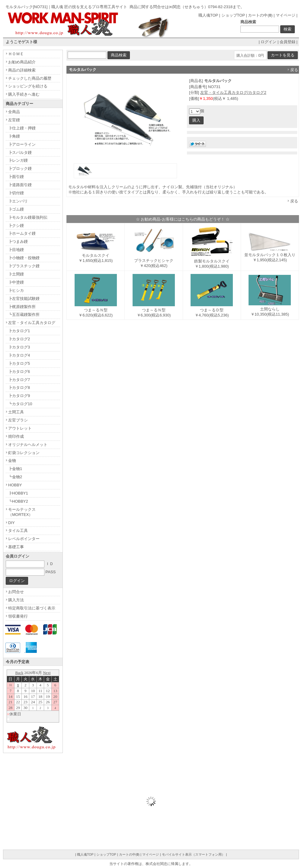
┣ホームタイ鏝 (22, 233)
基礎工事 (16, 547)
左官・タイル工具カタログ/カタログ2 (233, 92)
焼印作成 (16, 436)
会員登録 (288, 42)
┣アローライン (22, 144)
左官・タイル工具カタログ (32, 323)
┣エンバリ (18, 201)
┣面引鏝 (16, 177)
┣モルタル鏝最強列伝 (28, 217)
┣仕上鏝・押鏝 (22, 128)
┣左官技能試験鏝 (24, 299)
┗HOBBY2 (18, 501)
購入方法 (16, 600)
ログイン (268, 42)
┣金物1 (15, 469)
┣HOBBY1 (18, 493)
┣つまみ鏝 (18, 242)
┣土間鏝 (16, 274)
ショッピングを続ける (28, 86)
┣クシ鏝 (16, 226)
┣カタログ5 (19, 363)
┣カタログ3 (19, 347)
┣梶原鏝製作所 (22, 307)
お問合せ (16, 592)
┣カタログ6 (19, 372)
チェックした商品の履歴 (30, 78)
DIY (11, 523)
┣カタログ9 (19, 396)
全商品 (14, 112)
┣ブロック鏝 (20, 169)
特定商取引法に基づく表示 (32, 608)
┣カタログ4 (19, 355)
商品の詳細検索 (22, 70)
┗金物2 (15, 477)
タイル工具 (18, 531)
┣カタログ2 (19, 339)
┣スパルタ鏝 (20, 153)
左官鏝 (14, 120)
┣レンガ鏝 (18, 160)
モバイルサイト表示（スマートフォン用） (193, 854)
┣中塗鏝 (16, 282)
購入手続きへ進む (24, 94)
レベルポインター (24, 539)
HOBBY (15, 485)
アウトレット (20, 428)
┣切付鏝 (16, 193)
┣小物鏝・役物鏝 (24, 258)
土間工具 (16, 412)
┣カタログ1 (19, 331)
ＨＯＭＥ (16, 54)
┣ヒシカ (16, 290)
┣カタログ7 (19, 380)
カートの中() (260, 15)
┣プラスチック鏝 (24, 266)
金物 (12, 461)
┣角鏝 (14, 136)
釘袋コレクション (24, 453)
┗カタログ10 (20, 404)
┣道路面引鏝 (20, 185)
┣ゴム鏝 (16, 209)
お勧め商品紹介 (22, 62)
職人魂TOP (208, 15)
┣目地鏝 (16, 250)
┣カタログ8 (19, 388)
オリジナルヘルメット (28, 445)
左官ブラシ (18, 420)
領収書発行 (18, 616)
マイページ (286, 15)
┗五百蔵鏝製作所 (24, 315)
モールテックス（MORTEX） (22, 512)
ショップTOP (233, 15)
